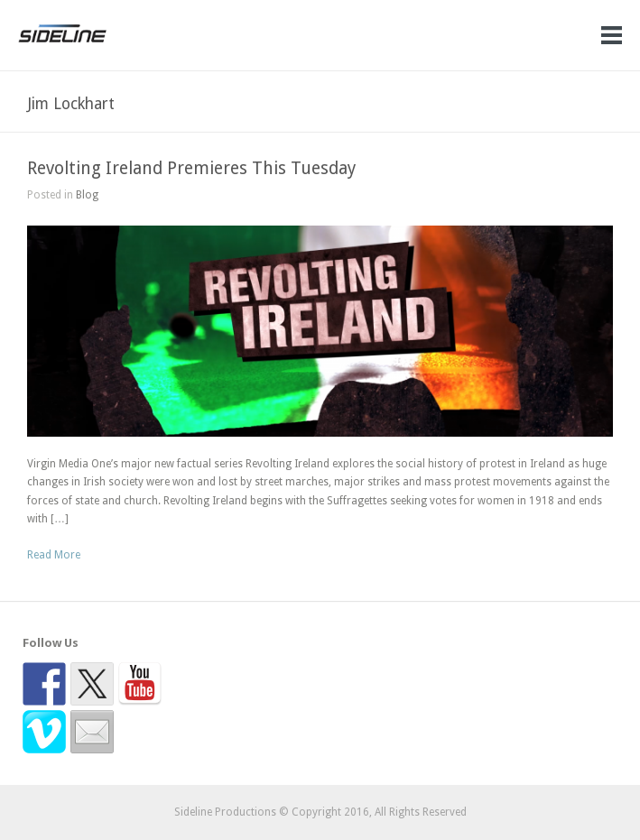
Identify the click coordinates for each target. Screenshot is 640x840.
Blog (87, 195)
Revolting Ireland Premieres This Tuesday (191, 168)
